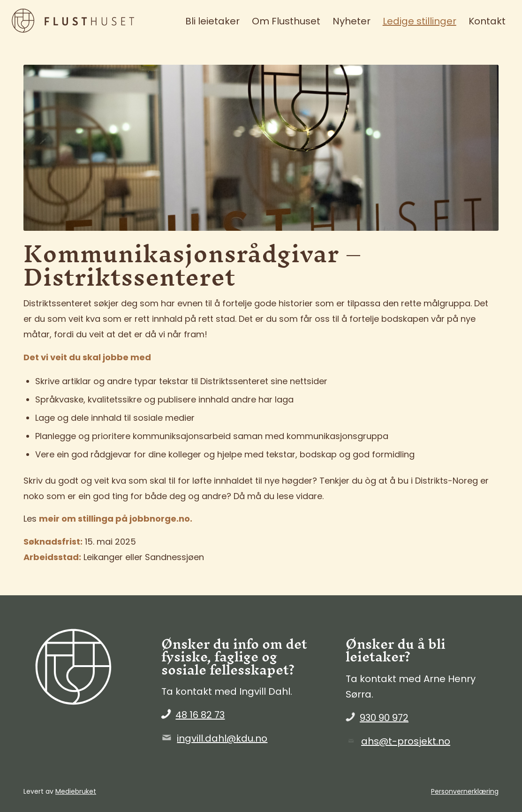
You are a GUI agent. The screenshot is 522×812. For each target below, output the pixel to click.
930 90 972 (384, 718)
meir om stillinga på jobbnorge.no (114, 519)
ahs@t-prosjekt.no (406, 741)
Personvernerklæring (465, 791)
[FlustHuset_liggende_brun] (82, 21)
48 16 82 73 (200, 715)
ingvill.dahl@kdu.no (222, 738)
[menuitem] (212, 21)
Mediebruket (76, 791)
